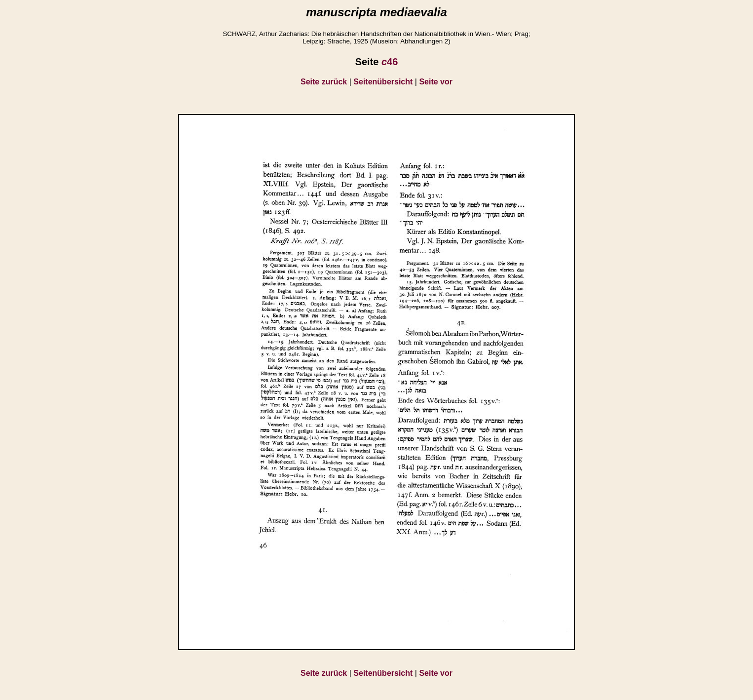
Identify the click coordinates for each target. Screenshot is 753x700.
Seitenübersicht (383, 82)
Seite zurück (324, 82)
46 (390, 62)
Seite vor (436, 82)
